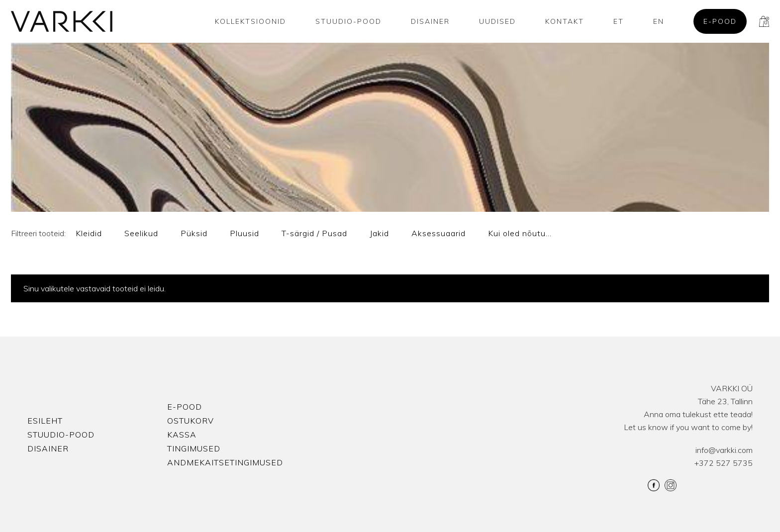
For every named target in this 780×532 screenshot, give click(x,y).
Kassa (182, 435)
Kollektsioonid (250, 21)
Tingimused (194, 448)
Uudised (497, 21)
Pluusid (244, 233)
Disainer (430, 21)
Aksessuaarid (439, 233)
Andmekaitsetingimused (225, 462)
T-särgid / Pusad (314, 233)
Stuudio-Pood (348, 21)
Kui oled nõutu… (520, 233)
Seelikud (141, 233)
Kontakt (565, 21)
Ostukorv (191, 421)
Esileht (45, 421)
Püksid (194, 233)
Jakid (379, 233)
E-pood (720, 21)
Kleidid (89, 233)
